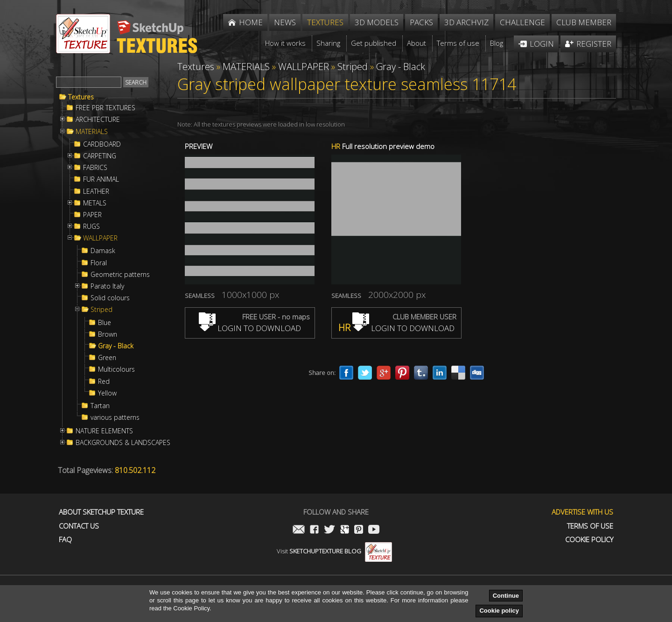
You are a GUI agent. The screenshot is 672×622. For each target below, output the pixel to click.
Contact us (79, 526)
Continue (506, 596)
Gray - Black (116, 346)
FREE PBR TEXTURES (105, 108)
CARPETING (100, 156)
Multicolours (116, 369)
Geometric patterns (120, 275)
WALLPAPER (100, 238)
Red (104, 382)
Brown (108, 334)
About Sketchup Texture (101, 512)
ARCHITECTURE (98, 120)
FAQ (65, 540)
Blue (105, 323)
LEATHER (96, 191)
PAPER (92, 215)
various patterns (115, 417)
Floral (99, 263)
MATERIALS (92, 132)
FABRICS (95, 168)
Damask (103, 251)
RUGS (91, 226)
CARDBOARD (102, 144)
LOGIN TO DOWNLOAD (250, 328)
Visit (334, 551)
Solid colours (110, 298)
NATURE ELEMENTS (104, 431)
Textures (81, 97)
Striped (101, 310)
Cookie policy (499, 611)
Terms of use (590, 526)
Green (107, 358)
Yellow (107, 393)
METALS (95, 203)
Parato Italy (107, 286)
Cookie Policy (589, 540)
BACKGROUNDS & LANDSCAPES (123, 443)
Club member (584, 22)
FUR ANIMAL (101, 179)
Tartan (100, 406)
